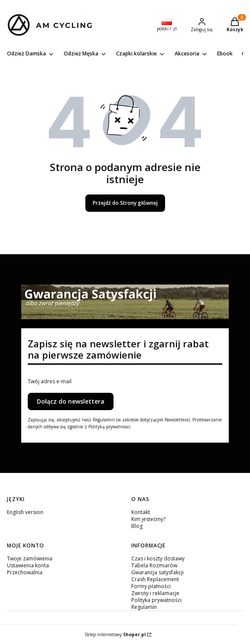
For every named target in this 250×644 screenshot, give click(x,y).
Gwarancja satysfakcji (157, 572)
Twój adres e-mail (50, 382)
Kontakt (141, 512)
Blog (137, 526)
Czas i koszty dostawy (158, 558)
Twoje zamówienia (30, 558)
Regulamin (144, 607)
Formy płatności (151, 586)
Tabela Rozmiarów (154, 565)
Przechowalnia (25, 572)
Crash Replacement (155, 579)
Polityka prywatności (156, 600)
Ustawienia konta (28, 565)
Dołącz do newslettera (71, 401)
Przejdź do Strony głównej (125, 203)
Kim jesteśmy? (148, 519)
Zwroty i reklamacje (155, 593)
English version (25, 512)
